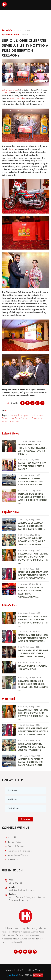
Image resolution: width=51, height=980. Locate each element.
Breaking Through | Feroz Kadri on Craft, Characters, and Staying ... (33, 686)
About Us (11, 837)
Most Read (8, 699)
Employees (23, 415)
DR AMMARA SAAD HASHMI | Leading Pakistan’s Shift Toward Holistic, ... (33, 654)
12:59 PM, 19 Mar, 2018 (25, 31)
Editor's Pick (10, 411)
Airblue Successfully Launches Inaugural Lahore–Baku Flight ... (32, 482)
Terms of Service (14, 846)
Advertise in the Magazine (19, 851)
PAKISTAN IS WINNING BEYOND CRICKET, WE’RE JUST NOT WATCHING (32, 541)
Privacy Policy (13, 842)
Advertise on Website (16, 855)
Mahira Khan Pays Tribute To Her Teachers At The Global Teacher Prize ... (33, 449)
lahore (40, 415)
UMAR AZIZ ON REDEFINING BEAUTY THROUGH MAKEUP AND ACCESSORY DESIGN (33, 575)
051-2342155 (14, 881)
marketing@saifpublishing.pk (20, 888)
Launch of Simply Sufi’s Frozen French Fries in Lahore (32, 466)
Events (33, 415)
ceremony (12, 415)
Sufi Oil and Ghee (10, 90)
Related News (10, 434)
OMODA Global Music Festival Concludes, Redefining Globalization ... (31, 592)
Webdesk (24, 35)
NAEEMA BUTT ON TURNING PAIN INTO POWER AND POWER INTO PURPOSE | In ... (33, 558)
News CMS (24, 975)
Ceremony (6, 93)
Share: (14, 403)
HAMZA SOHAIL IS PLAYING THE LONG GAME (33, 667)
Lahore (10, 149)
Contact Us (11, 860)
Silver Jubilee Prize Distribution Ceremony (22, 418)
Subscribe (26, 819)
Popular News (11, 512)
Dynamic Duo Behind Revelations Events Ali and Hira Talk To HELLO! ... (33, 499)
